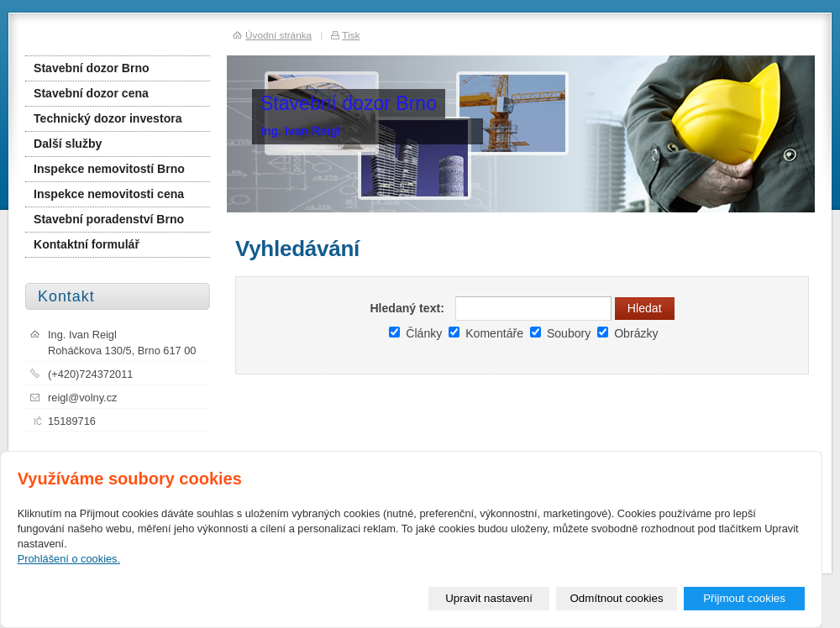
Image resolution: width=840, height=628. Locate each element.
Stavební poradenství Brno (109, 219)
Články (415, 333)
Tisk (351, 35)
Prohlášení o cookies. (69, 559)
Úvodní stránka (278, 35)
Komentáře (486, 333)
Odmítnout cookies (617, 598)
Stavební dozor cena (91, 93)
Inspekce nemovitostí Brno (109, 169)
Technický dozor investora (108, 118)
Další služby (68, 144)
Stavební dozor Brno (92, 68)
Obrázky (627, 333)
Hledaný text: (407, 308)
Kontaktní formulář (87, 244)
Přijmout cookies (744, 598)
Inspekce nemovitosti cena (109, 194)
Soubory (560, 333)
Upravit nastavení (489, 598)
